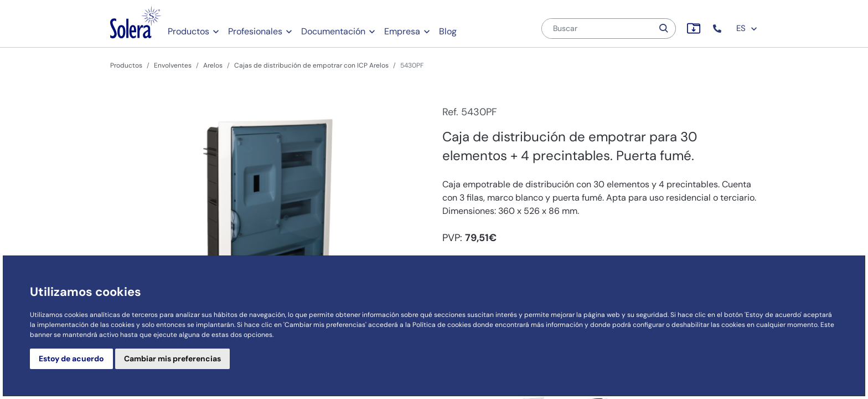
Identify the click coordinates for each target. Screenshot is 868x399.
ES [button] (747, 28)
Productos (188, 31)
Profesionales (255, 31)
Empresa (402, 31)
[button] (718, 29)
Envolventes (173, 65)
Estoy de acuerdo (71, 359)
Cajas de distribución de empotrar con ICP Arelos (311, 65)
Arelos (213, 65)
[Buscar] (597, 29)
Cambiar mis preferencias (172, 359)
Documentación (333, 31)
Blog (448, 31)
